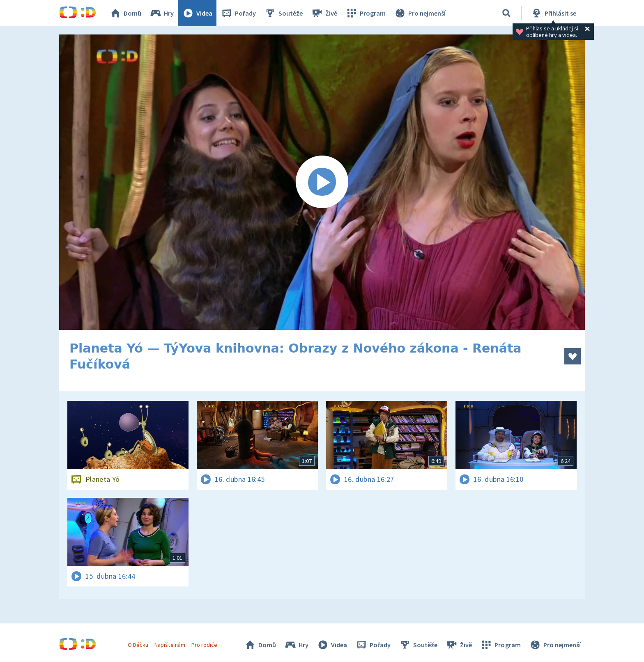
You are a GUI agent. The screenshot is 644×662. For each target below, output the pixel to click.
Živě (324, 13)
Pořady (238, 13)
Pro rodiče (204, 645)
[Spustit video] (322, 182)
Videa (197, 13)
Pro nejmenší (420, 13)
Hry (162, 13)
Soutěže (283, 13)
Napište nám (170, 645)
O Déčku (138, 645)
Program (366, 13)
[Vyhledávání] (506, 13)
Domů (125, 13)
